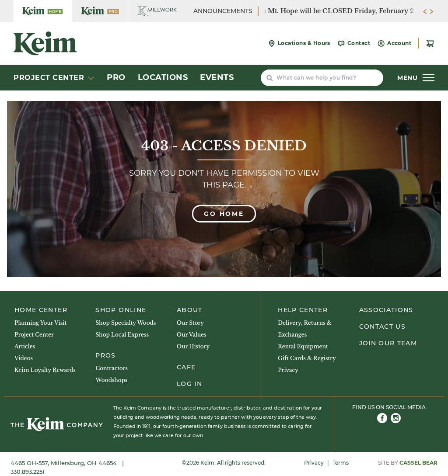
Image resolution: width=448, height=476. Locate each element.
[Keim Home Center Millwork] (157, 11)
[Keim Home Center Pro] (100, 11)
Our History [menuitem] (193, 346)
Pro (116, 77)
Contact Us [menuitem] (383, 327)
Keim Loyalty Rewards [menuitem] (45, 370)
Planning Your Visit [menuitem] (40, 323)
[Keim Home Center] (43, 11)
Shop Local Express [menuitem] (122, 335)
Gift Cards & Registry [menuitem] (307, 358)
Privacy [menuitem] (288, 370)
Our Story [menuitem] (190, 323)
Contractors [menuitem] (112, 368)
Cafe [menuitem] (186, 367)
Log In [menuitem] (189, 384)
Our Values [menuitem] (192, 335)
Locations (163, 77)
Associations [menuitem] (386, 310)
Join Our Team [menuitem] (388, 343)
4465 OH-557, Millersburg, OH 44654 (65, 463)
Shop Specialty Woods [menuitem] (126, 323)
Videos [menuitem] (24, 358)
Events (217, 77)
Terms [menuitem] (341, 463)
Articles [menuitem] (25, 346)
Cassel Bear (418, 463)
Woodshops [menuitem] (111, 380)
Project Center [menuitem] (34, 335)
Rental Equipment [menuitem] (303, 346)
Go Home (224, 214)
